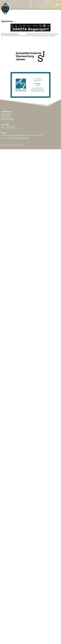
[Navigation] (57, 5)
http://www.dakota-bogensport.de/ (10, 34)
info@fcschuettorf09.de (7, 119)
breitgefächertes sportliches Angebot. (20, 138)
